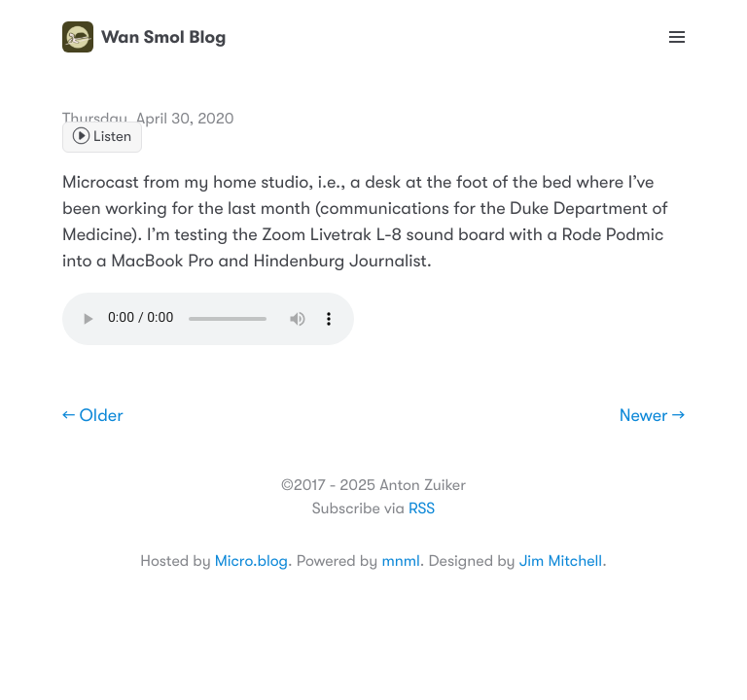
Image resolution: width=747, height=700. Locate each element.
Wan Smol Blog (144, 37)
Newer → (652, 416)
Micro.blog (251, 561)
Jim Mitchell (561, 561)
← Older (93, 416)
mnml (400, 561)
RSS (422, 508)
